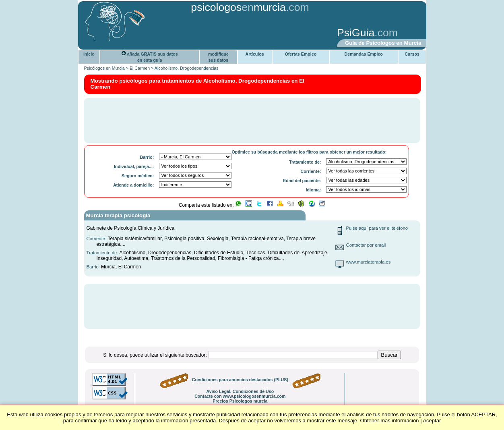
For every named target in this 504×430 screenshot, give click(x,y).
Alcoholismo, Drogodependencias (187, 68)
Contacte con (240, 396)
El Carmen (140, 68)
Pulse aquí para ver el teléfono (377, 228)
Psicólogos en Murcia (104, 68)
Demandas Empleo (364, 54)
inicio (89, 54)
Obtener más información (390, 421)
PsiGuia (356, 33)
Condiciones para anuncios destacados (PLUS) (240, 380)
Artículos (255, 54)
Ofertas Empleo (301, 54)
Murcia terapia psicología (118, 215)
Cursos (412, 54)
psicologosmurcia (238, 7)
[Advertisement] (206, 33)
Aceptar (432, 421)
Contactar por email (366, 245)
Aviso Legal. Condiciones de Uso (240, 391)
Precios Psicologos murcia (240, 401)
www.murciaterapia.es (369, 262)
